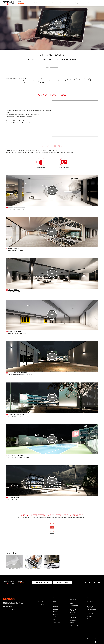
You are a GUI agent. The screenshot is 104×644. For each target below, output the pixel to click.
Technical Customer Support (75, 603)
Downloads (73, 628)
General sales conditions (90, 607)
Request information (62, 582)
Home (47, 67)
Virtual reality (54, 67)
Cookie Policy (67, 642)
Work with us (90, 619)
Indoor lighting (40, 601)
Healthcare (56, 607)
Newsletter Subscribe (42, 582)
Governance (90, 614)
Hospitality (56, 609)
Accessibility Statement (75, 642)
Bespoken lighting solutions (74, 610)
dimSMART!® (73, 620)
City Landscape (57, 617)
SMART (72, 623)
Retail (55, 604)
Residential (56, 614)
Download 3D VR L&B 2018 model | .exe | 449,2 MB (18, 123)
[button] (37, 3)
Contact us (90, 616)
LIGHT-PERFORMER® (74, 617)
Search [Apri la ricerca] (91, 3)
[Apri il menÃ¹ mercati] (97, 3)
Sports (55, 620)
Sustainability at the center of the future (91, 610)
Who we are (90, 601)
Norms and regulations (73, 613)
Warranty (89, 604)
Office (55, 601)
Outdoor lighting (40, 604)
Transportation (57, 622)
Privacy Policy (61, 642)
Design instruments (75, 625)
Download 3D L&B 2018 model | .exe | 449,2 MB (17, 121)
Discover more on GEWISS (9, 610)
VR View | (17, 207)
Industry (55, 612)
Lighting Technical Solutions (74, 606)
